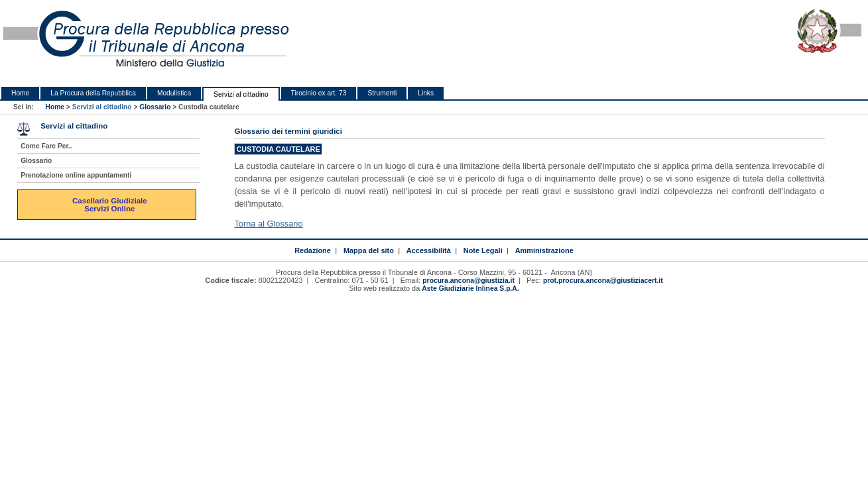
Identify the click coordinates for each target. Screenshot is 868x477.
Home (20, 93)
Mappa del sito (369, 250)
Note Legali (483, 250)
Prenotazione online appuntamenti (76, 175)
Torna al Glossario (268, 224)
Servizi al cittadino (241, 94)
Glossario (155, 107)
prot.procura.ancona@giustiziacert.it (603, 281)
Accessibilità (429, 250)
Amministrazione (544, 250)
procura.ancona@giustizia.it (468, 281)
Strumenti (382, 93)
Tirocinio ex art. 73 (319, 93)
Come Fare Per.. (46, 146)
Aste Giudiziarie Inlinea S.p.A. (470, 289)
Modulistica (174, 93)
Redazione (313, 250)
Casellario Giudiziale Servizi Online (111, 205)
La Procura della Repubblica (93, 93)
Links (426, 93)
